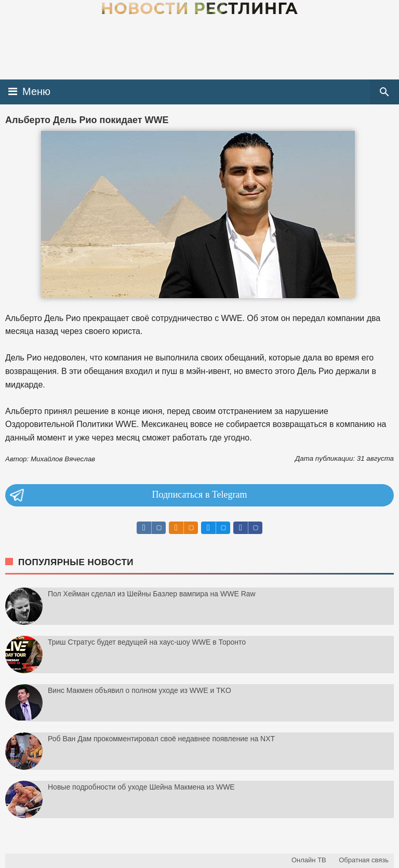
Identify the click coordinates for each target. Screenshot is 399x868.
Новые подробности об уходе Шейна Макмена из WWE (141, 787)
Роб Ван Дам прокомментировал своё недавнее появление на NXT (161, 739)
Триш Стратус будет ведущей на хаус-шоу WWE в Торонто (147, 642)
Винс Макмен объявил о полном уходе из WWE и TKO (139, 690)
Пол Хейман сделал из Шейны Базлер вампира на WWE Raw (152, 594)
